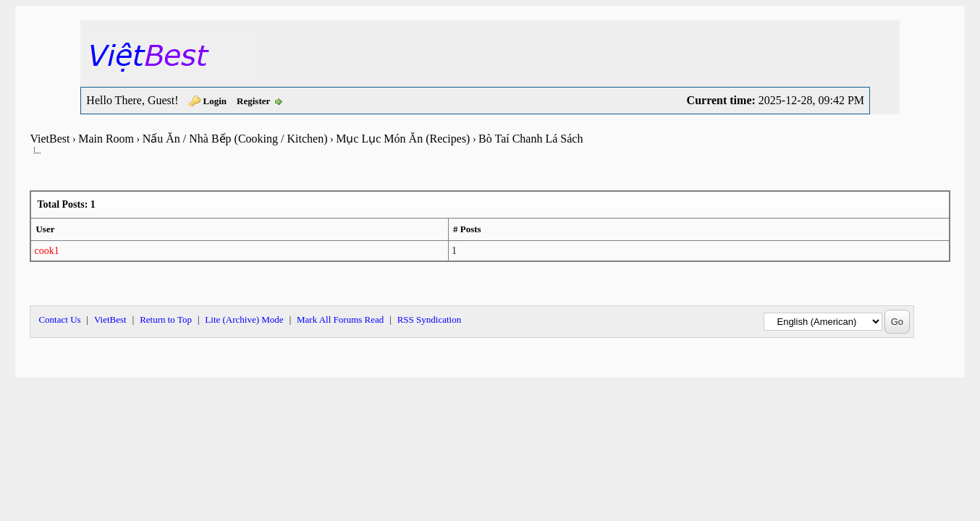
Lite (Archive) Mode (244, 319)
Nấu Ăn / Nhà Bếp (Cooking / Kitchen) (235, 139)
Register (253, 101)
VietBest (50, 139)
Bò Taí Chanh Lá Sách (531, 139)
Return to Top (166, 319)
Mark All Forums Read (340, 319)
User (45, 229)
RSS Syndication (430, 319)
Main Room (106, 139)
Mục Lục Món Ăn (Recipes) (403, 139)
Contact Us (59, 319)
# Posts (467, 229)
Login (215, 101)
